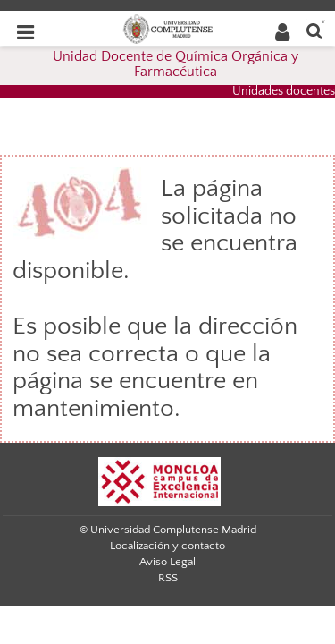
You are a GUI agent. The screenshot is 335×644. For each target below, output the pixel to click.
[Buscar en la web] (314, 30)
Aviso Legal (167, 562)
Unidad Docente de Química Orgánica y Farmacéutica (176, 64)
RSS (168, 578)
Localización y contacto (167, 546)
